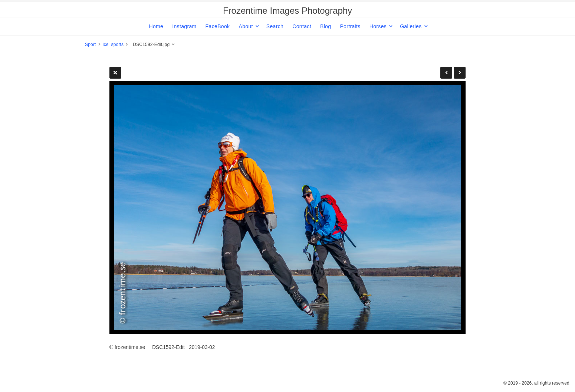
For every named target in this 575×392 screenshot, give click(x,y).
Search (275, 26)
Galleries (411, 26)
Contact (302, 26)
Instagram (184, 26)
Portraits (350, 26)
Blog (326, 26)
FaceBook (218, 26)
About (246, 26)
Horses (378, 26)
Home (156, 26)
